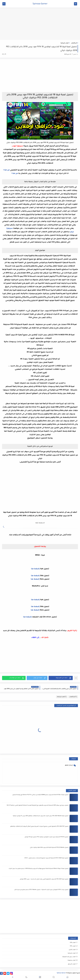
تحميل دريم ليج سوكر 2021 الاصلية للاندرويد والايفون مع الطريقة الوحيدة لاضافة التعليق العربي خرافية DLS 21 (38, 805)
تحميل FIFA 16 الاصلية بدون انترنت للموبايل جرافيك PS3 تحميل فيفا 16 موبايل (47, 837)
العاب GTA (73, 943)
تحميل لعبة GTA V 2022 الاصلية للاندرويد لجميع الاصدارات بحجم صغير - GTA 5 (47, 858)
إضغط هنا (35, 569)
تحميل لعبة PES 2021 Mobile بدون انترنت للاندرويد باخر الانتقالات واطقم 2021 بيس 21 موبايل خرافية (41, 816)
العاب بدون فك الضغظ (69, 957)
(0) (4, 54)
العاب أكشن (72, 950)
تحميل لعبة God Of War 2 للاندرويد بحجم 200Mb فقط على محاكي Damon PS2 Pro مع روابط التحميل (40, 795)
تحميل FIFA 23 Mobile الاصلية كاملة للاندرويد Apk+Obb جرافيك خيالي (49, 848)
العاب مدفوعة (72, 960)
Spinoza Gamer (40, 4)
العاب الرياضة (65, 43)
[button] (61, 678)
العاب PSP (73, 946)
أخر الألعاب (74, 43)
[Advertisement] (40, 24)
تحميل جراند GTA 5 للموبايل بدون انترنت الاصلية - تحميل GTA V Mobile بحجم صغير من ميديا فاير (42, 890)
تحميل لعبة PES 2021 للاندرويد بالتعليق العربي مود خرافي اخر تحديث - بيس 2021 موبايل (44, 879)
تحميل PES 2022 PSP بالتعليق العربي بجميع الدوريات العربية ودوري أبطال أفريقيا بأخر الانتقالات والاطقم (39, 826)
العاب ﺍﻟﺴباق (72, 964)
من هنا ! (6, 170)
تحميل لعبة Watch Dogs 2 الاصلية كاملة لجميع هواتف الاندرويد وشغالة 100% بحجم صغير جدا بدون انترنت (39, 869)
